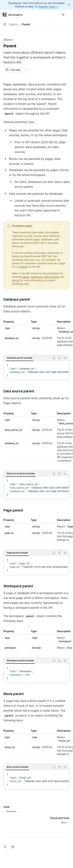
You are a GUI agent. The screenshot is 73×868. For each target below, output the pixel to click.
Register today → (48, 7)
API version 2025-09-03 (41, 142)
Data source (11, 311)
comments (53, 84)
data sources (37, 84)
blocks (8, 89)
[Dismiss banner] (69, 5)
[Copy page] (13, 70)
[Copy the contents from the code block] (59, 358)
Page (7, 403)
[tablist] (27, 358)
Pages (7, 84)
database (62, 341)
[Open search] (57, 15)
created (23, 267)
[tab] (20, 358)
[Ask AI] (65, 358)
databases (20, 84)
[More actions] (68, 15)
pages (26, 277)
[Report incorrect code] (54, 358)
